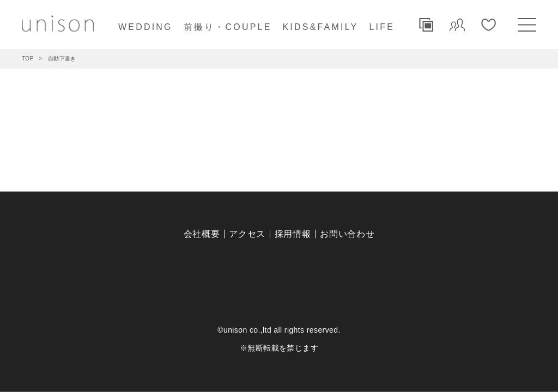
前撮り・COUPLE (228, 27)
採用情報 (293, 234)
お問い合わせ (347, 234)
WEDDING (145, 27)
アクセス (247, 234)
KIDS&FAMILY (321, 27)
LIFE (382, 27)
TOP (28, 59)
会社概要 (202, 234)
